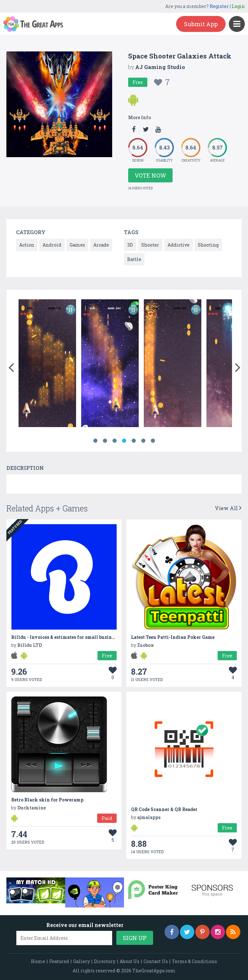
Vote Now (150, 175)
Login (238, 6)
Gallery (81, 961)
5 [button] (134, 441)
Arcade (101, 245)
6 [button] (143, 441)
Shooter (150, 245)
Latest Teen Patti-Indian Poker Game (173, 637)
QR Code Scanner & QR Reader (164, 809)
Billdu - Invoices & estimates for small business (65, 637)
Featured (59, 961)
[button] (11, 366)
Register (219, 6)
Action (27, 245)
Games (77, 245)
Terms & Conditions (194, 961)
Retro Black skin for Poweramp (47, 800)
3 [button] (114, 441)
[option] (47, 364)
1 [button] (95, 441)
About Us (129, 961)
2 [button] (105, 441)
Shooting (208, 245)
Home (38, 961)
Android (52, 245)
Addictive (178, 245)
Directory (105, 961)
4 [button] (124, 441)
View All (228, 508)
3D (130, 245)
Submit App (201, 24)
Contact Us (156, 961)
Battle (134, 259)
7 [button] (153, 441)
